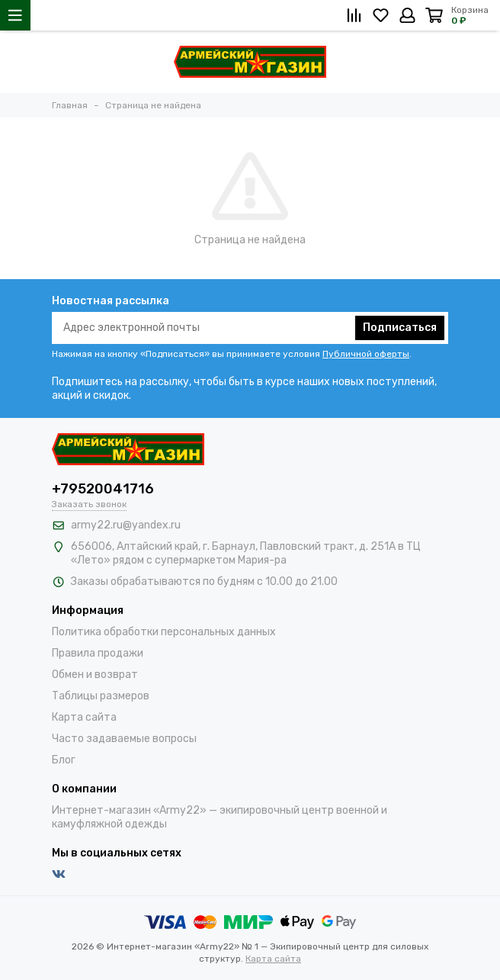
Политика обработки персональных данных (164, 632)
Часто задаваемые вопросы (124, 739)
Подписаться (400, 328)
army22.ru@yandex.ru (126, 525)
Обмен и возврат (95, 675)
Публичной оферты (366, 354)
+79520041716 (103, 489)
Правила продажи (98, 653)
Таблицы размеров (101, 696)
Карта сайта (84, 717)
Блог (64, 760)
